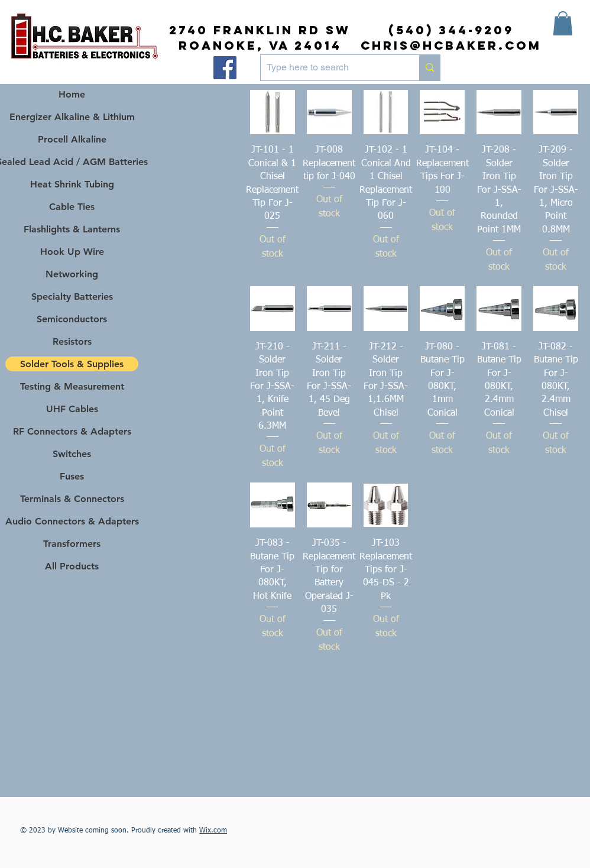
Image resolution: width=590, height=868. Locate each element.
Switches (72, 454)
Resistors (72, 341)
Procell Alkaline (72, 139)
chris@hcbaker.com (451, 45)
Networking (72, 274)
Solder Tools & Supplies (72, 364)
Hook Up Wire (72, 252)
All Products (72, 566)
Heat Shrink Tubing (72, 184)
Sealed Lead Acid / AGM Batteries (72, 162)
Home (72, 94)
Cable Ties (72, 207)
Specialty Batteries (72, 297)
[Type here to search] (330, 68)
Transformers (72, 544)
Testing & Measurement (72, 386)
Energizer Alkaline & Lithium (72, 117)
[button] (563, 23)
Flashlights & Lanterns (72, 229)
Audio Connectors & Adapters (72, 521)
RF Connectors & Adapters (72, 431)
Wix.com (213, 831)
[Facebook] (225, 68)
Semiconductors (72, 319)
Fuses (72, 476)
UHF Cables (72, 409)
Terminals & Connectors (72, 499)
